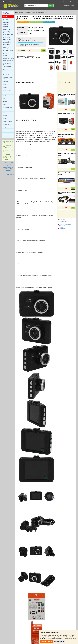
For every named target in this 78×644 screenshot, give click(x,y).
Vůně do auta (6, 68)
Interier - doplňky (7, 38)
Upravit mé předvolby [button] (59, 642)
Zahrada (5, 134)
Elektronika (6, 82)
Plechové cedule (7, 57)
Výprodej (5, 17)
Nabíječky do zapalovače (6, 48)
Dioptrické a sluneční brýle (8, 78)
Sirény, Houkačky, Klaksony (7, 64)
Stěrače (5, 52)
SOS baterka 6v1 (8, 169)
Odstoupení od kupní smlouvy (65, 224)
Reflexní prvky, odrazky (8, 60)
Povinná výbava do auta (9, 59)
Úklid (4, 113)
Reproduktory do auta (8, 62)
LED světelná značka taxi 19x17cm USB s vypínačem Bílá (8, 164)
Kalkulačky (8, 172)
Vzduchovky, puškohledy (6, 130)
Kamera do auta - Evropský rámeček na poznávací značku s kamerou (66, 135)
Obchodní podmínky (63, 222)
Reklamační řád (62, 223)
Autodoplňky (25, 13)
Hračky (5, 96)
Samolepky (6, 54)
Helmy (5, 36)
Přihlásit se (72, 1)
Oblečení (5, 116)
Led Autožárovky (7, 43)
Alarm (5, 28)
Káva (4, 99)
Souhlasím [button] (43, 642)
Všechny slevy (72, 217)
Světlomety (6, 55)
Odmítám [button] (50, 642)
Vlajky (5, 127)
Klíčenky (5, 104)
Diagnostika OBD (7, 29)
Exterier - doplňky (7, 33)
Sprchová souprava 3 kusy (8, 167)
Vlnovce (5, 70)
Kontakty (61, 227)
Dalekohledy (6, 72)
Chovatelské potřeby (8, 93)
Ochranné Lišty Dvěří (8, 50)
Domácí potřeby (7, 75)
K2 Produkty (6, 41)
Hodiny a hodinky (7, 90)
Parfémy (5, 119)
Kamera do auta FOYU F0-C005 (66, 114)
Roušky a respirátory (8, 121)
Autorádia (5, 26)
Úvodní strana (6, 1)
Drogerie (5, 87)
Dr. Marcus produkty (8, 31)
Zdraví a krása (6, 137)
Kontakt (12, 1)
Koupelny (5, 102)
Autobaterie (6, 25)
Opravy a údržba (7, 46)
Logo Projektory (7, 44)
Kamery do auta (31, 13)
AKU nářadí (6, 19)
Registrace (66, 1)
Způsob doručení (63, 226)
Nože (4, 110)
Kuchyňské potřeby (8, 107)
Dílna (4, 85)
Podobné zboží (62, 229)
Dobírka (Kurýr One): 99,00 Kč (26, 56)
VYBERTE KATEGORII (6, 13)
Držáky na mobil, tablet (8, 34)
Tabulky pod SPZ (7, 66)
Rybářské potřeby (7, 124)
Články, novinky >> (11, 174)
